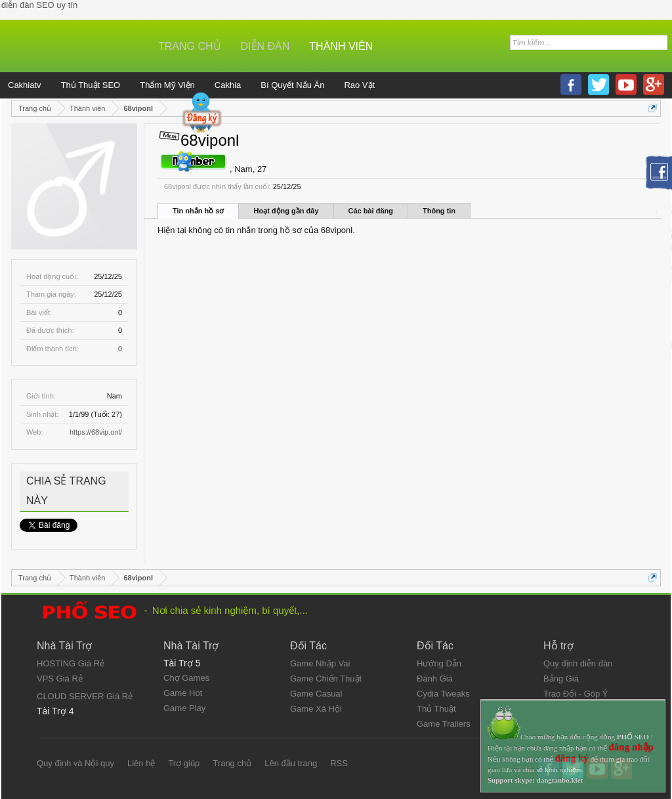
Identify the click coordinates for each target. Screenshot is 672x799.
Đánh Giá (435, 679)
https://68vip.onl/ (96, 432)
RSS (339, 763)
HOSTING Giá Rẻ (71, 663)
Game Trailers (444, 724)
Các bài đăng (371, 211)
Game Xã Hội (316, 709)
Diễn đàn (265, 46)
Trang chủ (190, 46)
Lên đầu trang (291, 763)
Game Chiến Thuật (326, 679)
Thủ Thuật (436, 709)
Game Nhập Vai (320, 663)
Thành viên (341, 46)
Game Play (184, 708)
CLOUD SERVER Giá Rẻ (85, 696)
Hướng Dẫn (439, 663)
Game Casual (316, 694)
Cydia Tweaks (443, 694)
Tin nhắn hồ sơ (198, 211)
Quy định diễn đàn (578, 663)
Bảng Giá (561, 679)
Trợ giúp (184, 763)
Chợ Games (186, 678)
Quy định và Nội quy (75, 763)
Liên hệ (141, 763)
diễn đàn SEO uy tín (39, 5)
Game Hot (183, 693)
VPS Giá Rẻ (60, 679)
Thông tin (439, 211)
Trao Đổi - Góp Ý (576, 694)
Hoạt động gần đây (286, 211)
